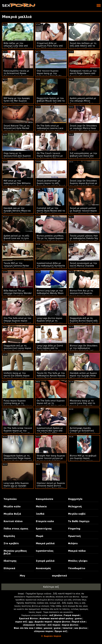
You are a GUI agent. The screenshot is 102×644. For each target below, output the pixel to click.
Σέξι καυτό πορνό (62, 594)
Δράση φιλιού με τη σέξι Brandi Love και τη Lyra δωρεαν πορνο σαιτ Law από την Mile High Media (17, 240)
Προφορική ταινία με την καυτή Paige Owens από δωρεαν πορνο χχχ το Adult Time (83, 75)
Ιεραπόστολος (45, 551)
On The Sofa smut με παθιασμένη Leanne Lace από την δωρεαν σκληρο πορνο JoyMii (50, 129)
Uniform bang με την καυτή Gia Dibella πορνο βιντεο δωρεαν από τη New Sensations (17, 377)
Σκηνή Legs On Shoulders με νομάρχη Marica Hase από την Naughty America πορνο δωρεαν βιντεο (84, 129)
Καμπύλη (9, 536)
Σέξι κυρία (67, 603)
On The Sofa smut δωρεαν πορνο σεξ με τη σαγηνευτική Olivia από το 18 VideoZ (51, 404)
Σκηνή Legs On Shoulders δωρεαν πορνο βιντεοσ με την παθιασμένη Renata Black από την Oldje (84, 185)
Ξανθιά (40, 514)
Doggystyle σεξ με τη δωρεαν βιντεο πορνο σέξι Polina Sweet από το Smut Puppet (84, 322)
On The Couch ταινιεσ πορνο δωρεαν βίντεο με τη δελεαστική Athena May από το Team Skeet (50, 157)
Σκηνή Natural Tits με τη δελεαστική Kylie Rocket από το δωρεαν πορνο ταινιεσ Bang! (17, 129)
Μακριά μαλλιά (45, 543)
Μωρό (40, 536)
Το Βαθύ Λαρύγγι (79, 521)
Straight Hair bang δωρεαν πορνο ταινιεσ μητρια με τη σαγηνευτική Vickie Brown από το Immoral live (51, 459)
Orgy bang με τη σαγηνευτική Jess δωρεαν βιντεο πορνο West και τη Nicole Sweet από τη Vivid (17, 157)
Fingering (74, 529)
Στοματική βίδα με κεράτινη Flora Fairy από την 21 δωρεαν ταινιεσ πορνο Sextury (50, 47)
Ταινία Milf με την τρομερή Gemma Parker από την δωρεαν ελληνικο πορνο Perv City (17, 267)
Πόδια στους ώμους (16, 529)
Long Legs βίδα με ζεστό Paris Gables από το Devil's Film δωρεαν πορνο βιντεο (51, 349)
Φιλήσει (73, 543)
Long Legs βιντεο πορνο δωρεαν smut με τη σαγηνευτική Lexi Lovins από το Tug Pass (50, 322)
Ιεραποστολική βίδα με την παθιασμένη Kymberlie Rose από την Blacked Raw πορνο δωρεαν (51, 267)
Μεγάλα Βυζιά (12, 514)
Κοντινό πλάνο (13, 521)
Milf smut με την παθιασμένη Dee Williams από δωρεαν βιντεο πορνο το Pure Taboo (17, 185)
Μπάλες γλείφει (78, 561)
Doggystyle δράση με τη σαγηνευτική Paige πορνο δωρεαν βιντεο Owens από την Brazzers (18, 459)
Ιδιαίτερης (10, 561)
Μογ (22, 576)
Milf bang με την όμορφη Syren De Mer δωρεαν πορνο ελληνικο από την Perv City (17, 102)
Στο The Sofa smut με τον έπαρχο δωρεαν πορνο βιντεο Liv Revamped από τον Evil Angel (17, 322)
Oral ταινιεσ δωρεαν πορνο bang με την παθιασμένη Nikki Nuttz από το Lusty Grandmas (49, 75)
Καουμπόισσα (44, 499)
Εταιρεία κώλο (45, 521)
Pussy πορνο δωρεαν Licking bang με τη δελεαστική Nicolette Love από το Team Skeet (18, 404)
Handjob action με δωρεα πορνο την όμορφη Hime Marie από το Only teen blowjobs (83, 377)
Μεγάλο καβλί (77, 514)
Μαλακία (41, 507)
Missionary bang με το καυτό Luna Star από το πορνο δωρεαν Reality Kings (82, 404)
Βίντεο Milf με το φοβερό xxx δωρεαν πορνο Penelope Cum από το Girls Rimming (83, 459)
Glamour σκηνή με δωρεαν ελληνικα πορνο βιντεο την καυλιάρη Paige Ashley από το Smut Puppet (51, 487)
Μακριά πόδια (77, 551)
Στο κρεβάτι (11, 543)
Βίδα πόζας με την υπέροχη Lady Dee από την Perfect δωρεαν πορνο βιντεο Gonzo (18, 47)
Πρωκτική (74, 536)
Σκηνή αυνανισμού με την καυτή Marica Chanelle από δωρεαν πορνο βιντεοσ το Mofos (83, 267)
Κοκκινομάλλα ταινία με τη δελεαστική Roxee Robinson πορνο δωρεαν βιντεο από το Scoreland (17, 75)
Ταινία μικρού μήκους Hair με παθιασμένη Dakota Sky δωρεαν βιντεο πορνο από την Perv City (84, 240)
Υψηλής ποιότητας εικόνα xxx (32, 603)
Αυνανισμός (43, 568)
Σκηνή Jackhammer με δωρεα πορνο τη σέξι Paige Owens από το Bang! (51, 183)
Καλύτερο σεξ (51, 587)
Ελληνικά (9, 568)
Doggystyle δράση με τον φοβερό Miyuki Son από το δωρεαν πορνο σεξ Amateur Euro (51, 102)
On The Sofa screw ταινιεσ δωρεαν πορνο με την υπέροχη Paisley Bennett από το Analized (18, 432)
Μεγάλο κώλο (12, 507)
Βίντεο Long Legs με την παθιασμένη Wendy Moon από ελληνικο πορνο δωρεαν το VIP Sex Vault (50, 294)
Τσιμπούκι (10, 499)
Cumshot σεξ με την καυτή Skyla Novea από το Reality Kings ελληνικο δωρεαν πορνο (51, 212)
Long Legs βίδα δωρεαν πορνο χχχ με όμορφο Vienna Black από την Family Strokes (16, 487)
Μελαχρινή (75, 507)
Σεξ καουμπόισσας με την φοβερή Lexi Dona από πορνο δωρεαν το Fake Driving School (83, 157)
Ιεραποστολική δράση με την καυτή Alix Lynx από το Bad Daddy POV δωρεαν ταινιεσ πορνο (50, 432)
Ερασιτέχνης (44, 529)
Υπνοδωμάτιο (77, 568)
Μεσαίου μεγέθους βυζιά (15, 552)
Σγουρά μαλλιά (45, 561)
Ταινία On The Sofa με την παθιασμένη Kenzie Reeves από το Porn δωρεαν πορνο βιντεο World (51, 377)
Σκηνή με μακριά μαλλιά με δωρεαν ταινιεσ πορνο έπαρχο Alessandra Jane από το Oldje (83, 212)
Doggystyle (75, 499)
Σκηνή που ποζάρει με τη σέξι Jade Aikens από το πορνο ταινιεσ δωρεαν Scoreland (83, 47)
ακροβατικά (59, 576)
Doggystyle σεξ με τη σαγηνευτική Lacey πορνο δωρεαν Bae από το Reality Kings (17, 349)
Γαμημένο (31, 594)
